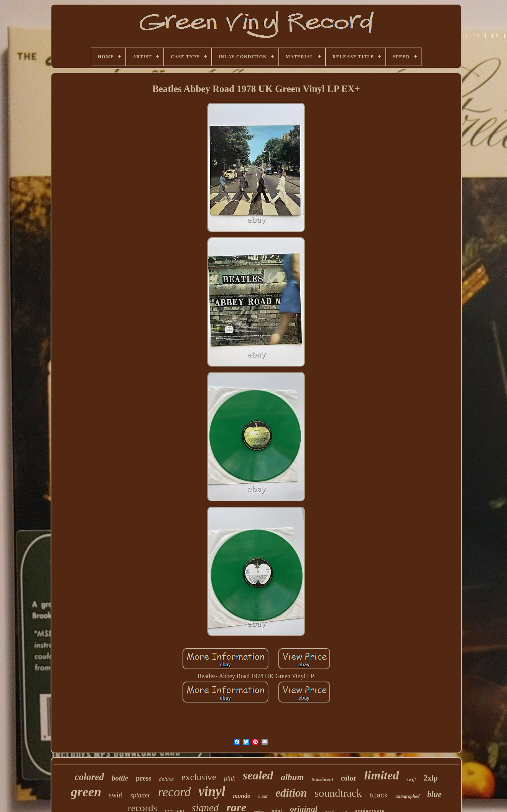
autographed (407, 796)
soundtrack (338, 793)
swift (411, 779)
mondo (242, 796)
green (86, 792)
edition (291, 793)
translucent (322, 779)
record (174, 792)
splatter (140, 795)
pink (230, 778)
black (379, 796)
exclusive (199, 777)
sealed (258, 775)
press (143, 778)
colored (89, 777)
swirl (116, 795)
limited (381, 775)
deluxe (166, 779)
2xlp (431, 778)
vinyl (212, 791)
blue (434, 794)
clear (263, 796)
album (292, 777)
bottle (120, 778)
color (348, 778)
